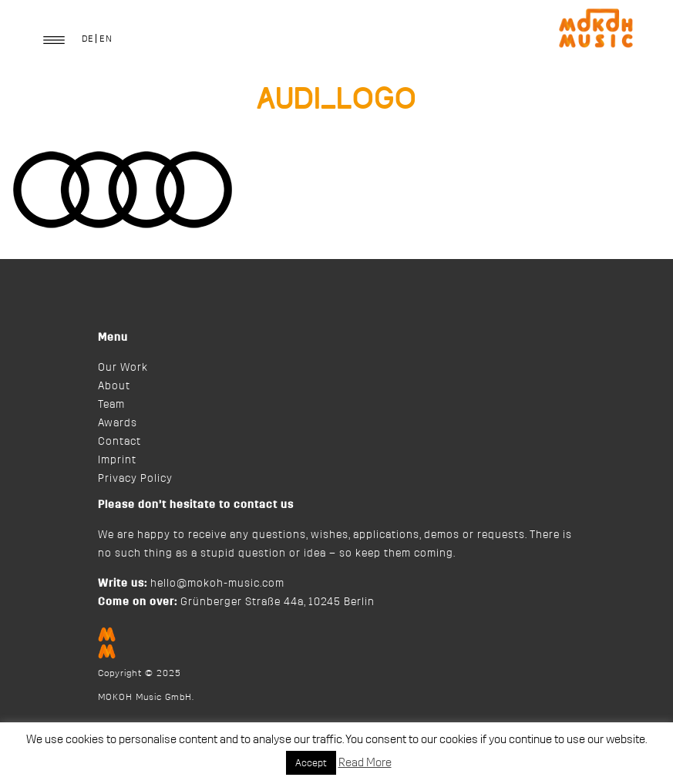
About (114, 386)
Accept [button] (311, 763)
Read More (365, 763)
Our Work (123, 368)
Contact (119, 442)
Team (111, 405)
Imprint (117, 460)
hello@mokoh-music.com (217, 584)
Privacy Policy (135, 479)
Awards (118, 423)
